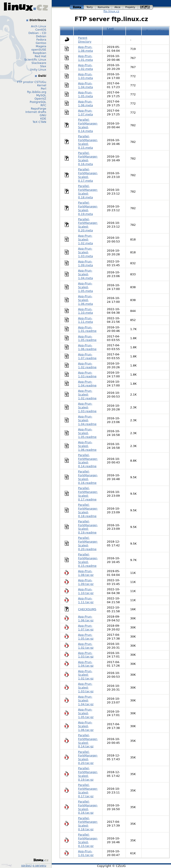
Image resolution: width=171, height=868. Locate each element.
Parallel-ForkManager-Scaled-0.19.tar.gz (88, 774)
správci (27, 865)
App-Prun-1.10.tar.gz (86, 591)
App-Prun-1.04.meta (86, 85)
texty (90, 7)
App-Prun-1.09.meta (86, 263)
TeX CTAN (39, 122)
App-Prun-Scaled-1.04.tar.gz (86, 700)
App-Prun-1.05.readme (87, 338)
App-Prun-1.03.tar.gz (86, 655)
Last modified (114, 31)
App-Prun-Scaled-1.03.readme (87, 407)
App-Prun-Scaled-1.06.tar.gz (86, 726)
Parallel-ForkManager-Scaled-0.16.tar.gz (88, 807)
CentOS (41, 30)
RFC (43, 105)
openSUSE (39, 50)
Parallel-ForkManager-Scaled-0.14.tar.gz (88, 741)
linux (77, 7)
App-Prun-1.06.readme (87, 347)
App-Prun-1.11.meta (86, 320)
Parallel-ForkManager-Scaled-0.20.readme (88, 543)
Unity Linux (38, 70)
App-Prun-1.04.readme (87, 384)
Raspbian (40, 53)
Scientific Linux (35, 60)
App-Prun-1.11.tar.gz (86, 600)
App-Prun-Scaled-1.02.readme (87, 395)
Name (83, 31)
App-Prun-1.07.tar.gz (86, 628)
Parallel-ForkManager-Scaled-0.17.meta (88, 175)
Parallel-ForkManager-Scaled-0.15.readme (88, 560)
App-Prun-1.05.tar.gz (86, 637)
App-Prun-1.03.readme (87, 374)
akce (117, 7)
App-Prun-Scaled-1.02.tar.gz (86, 675)
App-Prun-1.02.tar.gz (86, 646)
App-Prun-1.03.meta (86, 76)
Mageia (41, 46)
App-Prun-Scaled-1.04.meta (86, 274)
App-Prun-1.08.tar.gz (86, 573)
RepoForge (39, 109)
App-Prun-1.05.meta (86, 94)
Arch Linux (39, 26)
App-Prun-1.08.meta (86, 49)
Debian (41, 36)
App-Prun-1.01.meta (86, 58)
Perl (44, 89)
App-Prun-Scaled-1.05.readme (87, 433)
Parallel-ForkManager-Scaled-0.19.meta (88, 208)
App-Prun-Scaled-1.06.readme (87, 446)
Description (155, 31)
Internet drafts (36, 112)
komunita (104, 7)
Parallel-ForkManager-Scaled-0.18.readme (88, 510)
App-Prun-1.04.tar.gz (86, 664)
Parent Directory (85, 40)
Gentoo (41, 43)
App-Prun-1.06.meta (86, 103)
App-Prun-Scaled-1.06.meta (86, 300)
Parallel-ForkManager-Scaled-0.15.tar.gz (88, 840)
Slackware (39, 63)
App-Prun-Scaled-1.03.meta (86, 252)
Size (133, 31)
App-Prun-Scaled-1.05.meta (86, 287)
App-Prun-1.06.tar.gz (86, 618)
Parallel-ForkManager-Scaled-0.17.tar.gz (88, 791)
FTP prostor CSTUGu (32, 82)
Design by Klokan (7, 865)
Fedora (41, 40)
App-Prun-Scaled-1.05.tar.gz (86, 713)
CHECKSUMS (87, 609)
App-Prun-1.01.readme (87, 329)
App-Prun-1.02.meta (86, 67)
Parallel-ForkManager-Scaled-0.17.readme (88, 494)
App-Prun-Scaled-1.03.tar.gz (86, 688)
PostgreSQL (38, 102)
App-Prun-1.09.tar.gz (86, 582)
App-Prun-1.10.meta (86, 311)
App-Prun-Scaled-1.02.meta (86, 239)
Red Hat (40, 56)
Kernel (42, 85)
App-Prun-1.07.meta (86, 112)
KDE (43, 119)
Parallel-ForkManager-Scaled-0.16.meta (88, 159)
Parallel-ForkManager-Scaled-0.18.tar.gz (88, 824)
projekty (130, 7)
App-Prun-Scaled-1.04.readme (87, 420)
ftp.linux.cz (111, 11)
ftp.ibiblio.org (37, 92)
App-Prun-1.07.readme (87, 356)
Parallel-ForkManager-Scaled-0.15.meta (88, 142)
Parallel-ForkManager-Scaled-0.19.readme (88, 527)
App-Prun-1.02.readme (87, 365)
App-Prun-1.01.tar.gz (86, 853)
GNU (43, 115)
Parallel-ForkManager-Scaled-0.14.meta (88, 125)
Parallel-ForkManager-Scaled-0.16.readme (88, 477)
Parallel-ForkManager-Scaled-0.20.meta (88, 225)
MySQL (41, 95)
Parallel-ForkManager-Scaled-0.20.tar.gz (88, 758)
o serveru (39, 865)
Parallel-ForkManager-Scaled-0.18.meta (88, 192)
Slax (43, 66)
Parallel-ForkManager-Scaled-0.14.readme (88, 461)
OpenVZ (40, 99)
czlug (145, 7)
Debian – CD (37, 33)
